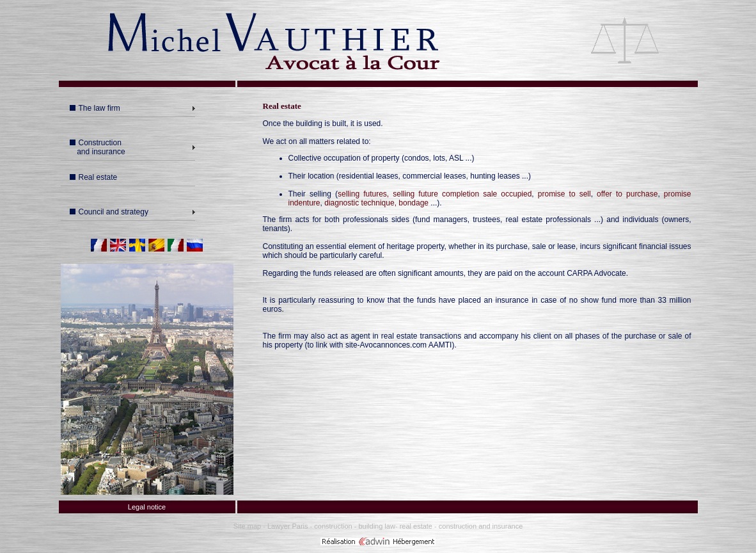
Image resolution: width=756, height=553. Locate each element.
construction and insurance (481, 526)
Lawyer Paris (288, 526)
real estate (417, 526)
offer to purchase (627, 194)
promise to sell (564, 194)
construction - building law (355, 526)
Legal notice (147, 507)
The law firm (95, 108)
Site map (247, 526)
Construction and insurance (96, 147)
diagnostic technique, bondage (376, 203)
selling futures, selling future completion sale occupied (435, 194)
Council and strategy (109, 212)
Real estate (94, 177)
